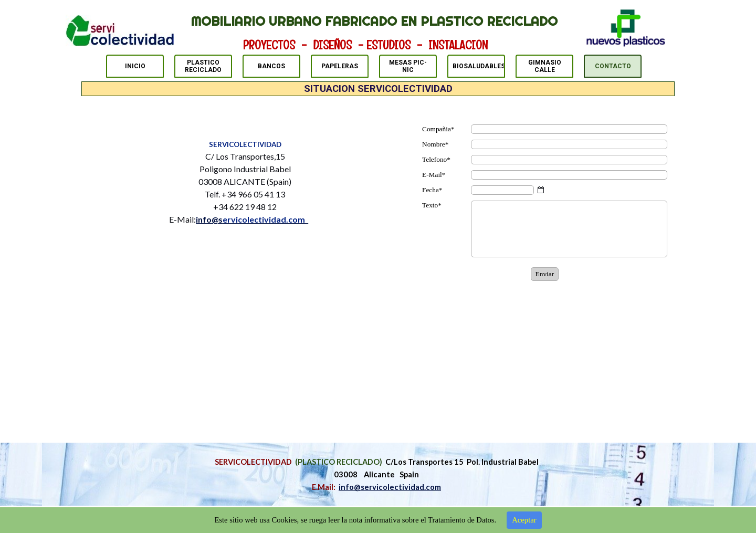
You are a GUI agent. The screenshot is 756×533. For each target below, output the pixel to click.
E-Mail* (434, 175)
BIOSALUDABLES (479, 66)
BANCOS (271, 66)
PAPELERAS (340, 66)
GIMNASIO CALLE (545, 66)
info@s (252, 219)
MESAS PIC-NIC (408, 66)
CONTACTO (613, 66)
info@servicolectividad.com (390, 487)
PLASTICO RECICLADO (203, 66)
